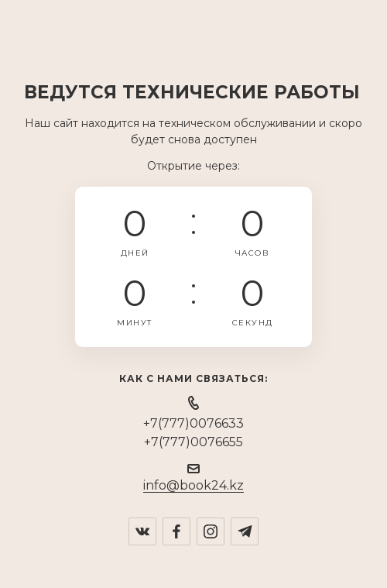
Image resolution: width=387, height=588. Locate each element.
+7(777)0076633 (193, 423)
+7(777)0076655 (193, 442)
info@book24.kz (193, 485)
